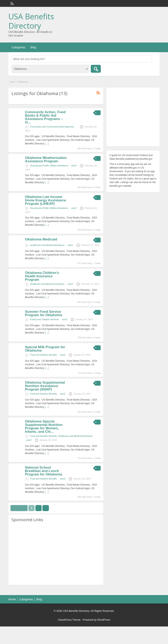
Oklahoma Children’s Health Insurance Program (42, 276)
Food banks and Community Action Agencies (52, 127)
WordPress (104, 620)
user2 (74, 166)
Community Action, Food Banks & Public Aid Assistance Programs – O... (45, 117)
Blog (33, 47)
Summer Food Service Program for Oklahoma (43, 313)
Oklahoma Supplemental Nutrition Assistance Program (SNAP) (45, 386)
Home (12, 82)
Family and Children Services (44, 319)
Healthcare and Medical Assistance (47, 245)
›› (46, 508)
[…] (47, 144)
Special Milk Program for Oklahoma (45, 349)
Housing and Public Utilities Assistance (49, 166)
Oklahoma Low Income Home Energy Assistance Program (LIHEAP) (45, 200)
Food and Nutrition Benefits (43, 355)
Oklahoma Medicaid (41, 239)
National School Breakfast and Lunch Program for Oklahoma (43, 471)
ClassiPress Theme (69, 620)
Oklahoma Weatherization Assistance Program (46, 159)
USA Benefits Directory (31, 21)
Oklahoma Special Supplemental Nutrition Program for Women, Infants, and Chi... (44, 427)
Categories (19, 47)
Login (155, 3)
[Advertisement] (56, 554)
